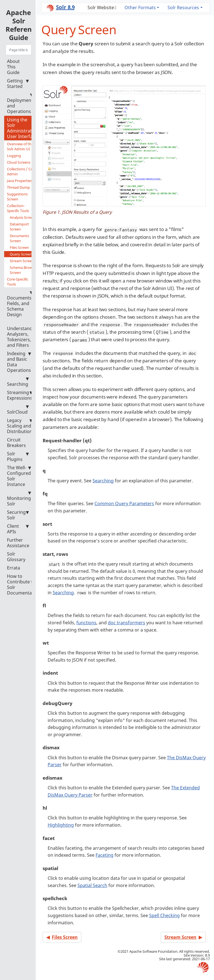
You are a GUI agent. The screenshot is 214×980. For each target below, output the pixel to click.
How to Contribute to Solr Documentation (24, 584)
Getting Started (18, 83)
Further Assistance (18, 543)
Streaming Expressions (20, 395)
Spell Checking (164, 915)
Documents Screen (19, 238)
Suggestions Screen (17, 197)
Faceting (104, 855)
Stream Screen (22, 261)
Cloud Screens (19, 162)
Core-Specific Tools (23, 282)
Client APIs (18, 529)
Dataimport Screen (19, 227)
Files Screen (19, 247)
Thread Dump (18, 187)
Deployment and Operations (20, 103)
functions (86, 623)
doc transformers (127, 623)
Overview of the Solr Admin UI (20, 146)
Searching (18, 381)
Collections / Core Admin (22, 171)
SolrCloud (18, 409)
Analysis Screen (22, 217)
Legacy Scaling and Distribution (20, 426)
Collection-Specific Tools (23, 208)
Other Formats (140, 8)
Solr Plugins (18, 456)
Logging (14, 156)
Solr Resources (183, 8)
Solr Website (101, 8)
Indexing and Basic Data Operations (19, 362)
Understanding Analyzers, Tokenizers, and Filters (23, 334)
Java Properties (20, 181)
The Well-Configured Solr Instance (19, 476)
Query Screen (21, 254)
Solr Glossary (16, 557)
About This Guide (13, 67)
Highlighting (61, 825)
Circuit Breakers (16, 443)
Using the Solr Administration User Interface (23, 128)
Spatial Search (92, 885)
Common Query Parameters (124, 503)
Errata (14, 568)
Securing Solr (18, 515)
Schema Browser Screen (24, 270)
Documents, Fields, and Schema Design (20, 304)
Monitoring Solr (19, 498)
